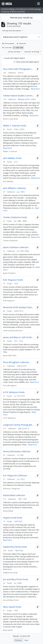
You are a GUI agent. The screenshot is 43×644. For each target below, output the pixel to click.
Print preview (8, 43)
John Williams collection (15, 188)
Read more (35, 89)
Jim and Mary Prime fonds (16, 579)
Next (26, 640)
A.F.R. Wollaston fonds (14, 392)
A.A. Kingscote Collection (15, 476)
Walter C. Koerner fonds (15, 126)
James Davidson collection (16, 247)
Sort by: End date (14, 52)
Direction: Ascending (32, 52)
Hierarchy (21, 43)
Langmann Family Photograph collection (19, 425)
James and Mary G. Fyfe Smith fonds (19, 337)
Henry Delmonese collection (17, 451)
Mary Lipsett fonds (12, 607)
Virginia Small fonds (13, 518)
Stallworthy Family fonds (15, 547)
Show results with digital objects (26, 62)
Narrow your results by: (21, 18)
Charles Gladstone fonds (15, 217)
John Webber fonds (12, 158)
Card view (7, 48)
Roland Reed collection (14, 495)
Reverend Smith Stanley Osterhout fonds (19, 307)
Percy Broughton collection (16, 362)
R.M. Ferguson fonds (13, 280)
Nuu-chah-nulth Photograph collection (19, 69)
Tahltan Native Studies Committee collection (19, 96)
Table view (18, 48)
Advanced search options (15, 37)
